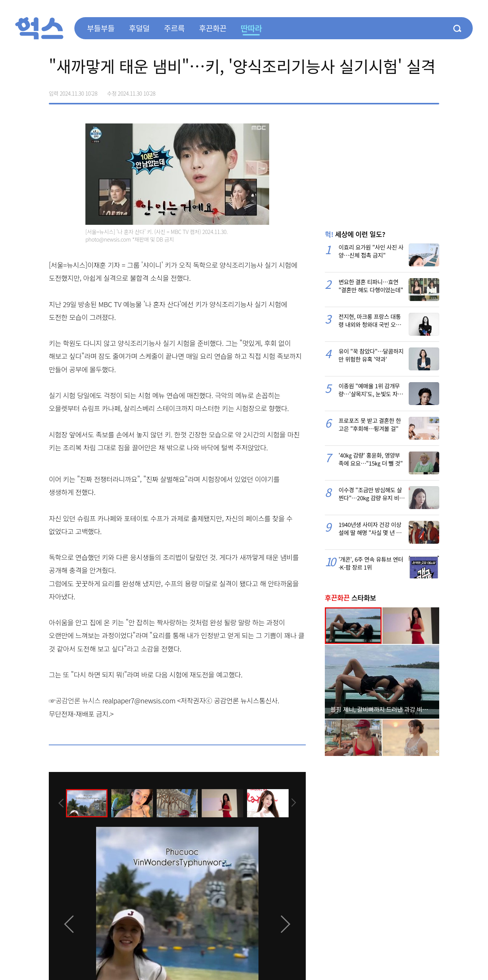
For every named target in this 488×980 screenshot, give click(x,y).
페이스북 (385, 91)
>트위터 (401, 91)
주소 (433, 91)
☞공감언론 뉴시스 (75, 700)
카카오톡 (417, 91)
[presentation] (59, 802)
